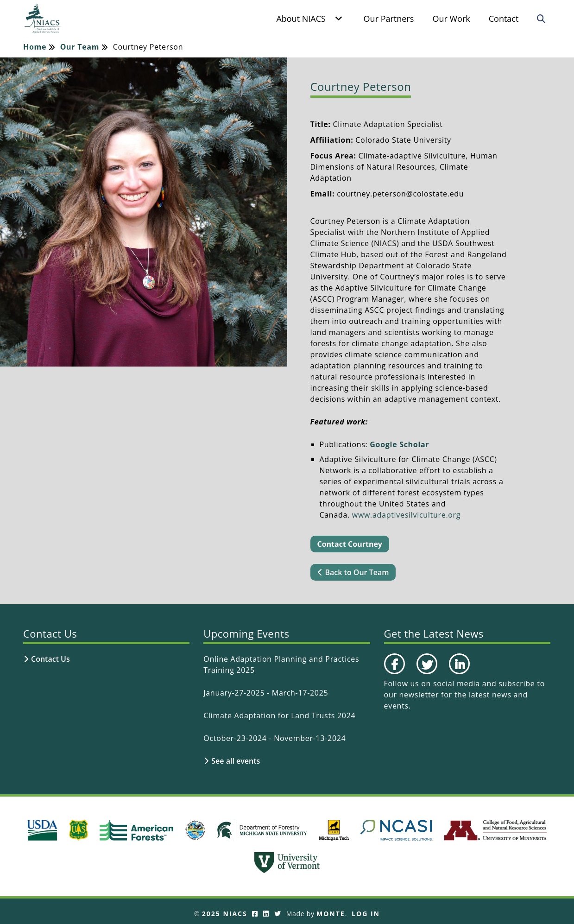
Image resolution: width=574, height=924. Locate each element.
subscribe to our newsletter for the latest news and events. (464, 695)
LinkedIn (459, 674)
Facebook (394, 674)
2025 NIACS (225, 914)
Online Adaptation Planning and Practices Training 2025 (281, 665)
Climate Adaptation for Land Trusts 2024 (279, 715)
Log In (366, 914)
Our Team (80, 47)
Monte (331, 914)
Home (35, 47)
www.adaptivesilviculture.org (406, 515)
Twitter (426, 674)
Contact (503, 19)
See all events (236, 761)
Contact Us (50, 659)
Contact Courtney (350, 544)
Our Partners (388, 19)
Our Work (451, 19)
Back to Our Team (357, 572)
